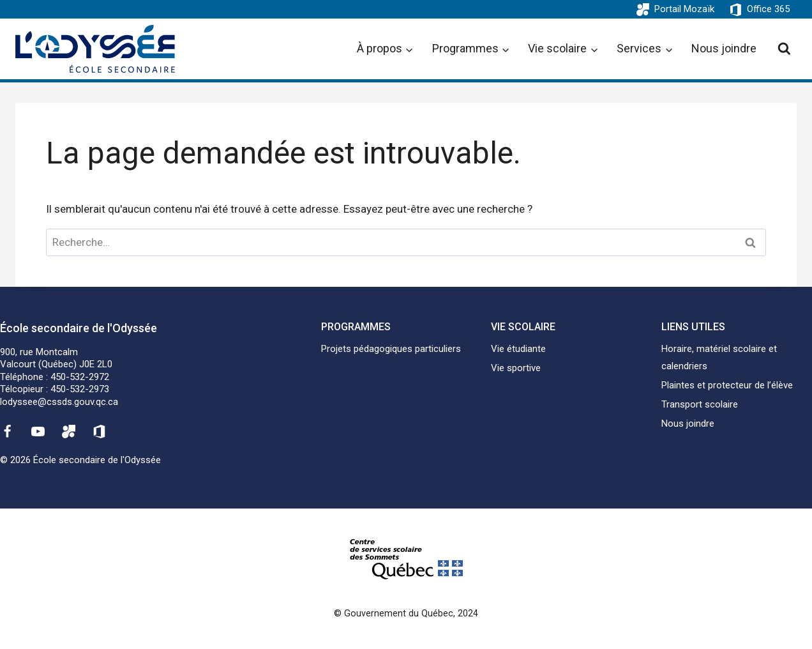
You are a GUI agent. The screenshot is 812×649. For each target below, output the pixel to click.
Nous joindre (724, 48)
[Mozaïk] (69, 431)
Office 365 (768, 9)
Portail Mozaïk (684, 9)
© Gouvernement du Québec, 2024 (406, 614)
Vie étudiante (518, 349)
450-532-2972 (80, 377)
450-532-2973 (80, 389)
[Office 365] (100, 431)
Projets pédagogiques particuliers (391, 349)
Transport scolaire (700, 404)
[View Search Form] (784, 49)
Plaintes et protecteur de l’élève (727, 385)
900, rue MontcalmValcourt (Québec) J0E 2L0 (56, 358)
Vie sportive (516, 368)
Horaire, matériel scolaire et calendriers (719, 357)
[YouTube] (38, 431)
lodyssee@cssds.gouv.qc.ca (59, 402)
